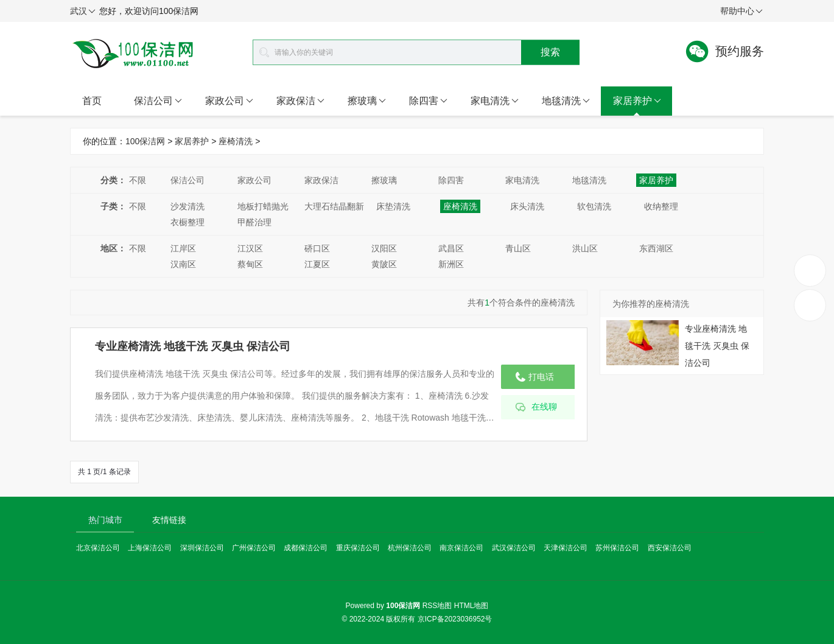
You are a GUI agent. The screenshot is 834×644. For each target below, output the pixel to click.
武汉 (83, 12)
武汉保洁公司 (514, 548)
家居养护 (637, 101)
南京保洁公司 (461, 548)
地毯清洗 (566, 101)
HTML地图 (471, 606)
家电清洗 (495, 101)
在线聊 (544, 407)
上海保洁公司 (150, 548)
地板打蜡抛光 (263, 206)
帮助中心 (741, 12)
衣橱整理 (187, 222)
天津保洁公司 (566, 548)
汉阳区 (384, 248)
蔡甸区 (250, 264)
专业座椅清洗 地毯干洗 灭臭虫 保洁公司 (193, 346)
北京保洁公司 (98, 548)
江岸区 (183, 248)
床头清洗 (527, 206)
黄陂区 (384, 264)
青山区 (518, 248)
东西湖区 (656, 248)
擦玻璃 (367, 101)
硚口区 (317, 248)
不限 (138, 180)
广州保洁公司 (254, 548)
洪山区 (585, 248)
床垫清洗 (393, 206)
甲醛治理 (254, 222)
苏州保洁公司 (617, 548)
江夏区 (317, 264)
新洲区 (451, 264)
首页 (92, 101)
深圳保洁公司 (202, 548)
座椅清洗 (236, 141)
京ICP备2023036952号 (455, 619)
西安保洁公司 (670, 548)
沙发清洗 (187, 206)
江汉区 (250, 248)
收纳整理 (661, 206)
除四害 (428, 101)
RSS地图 (437, 606)
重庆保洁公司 (358, 548)
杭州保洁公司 (410, 548)
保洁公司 (158, 101)
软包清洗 (594, 206)
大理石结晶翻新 (334, 206)
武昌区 (451, 248)
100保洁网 (145, 141)
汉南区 (183, 264)
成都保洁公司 (306, 548)
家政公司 (229, 101)
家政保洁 (300, 101)
